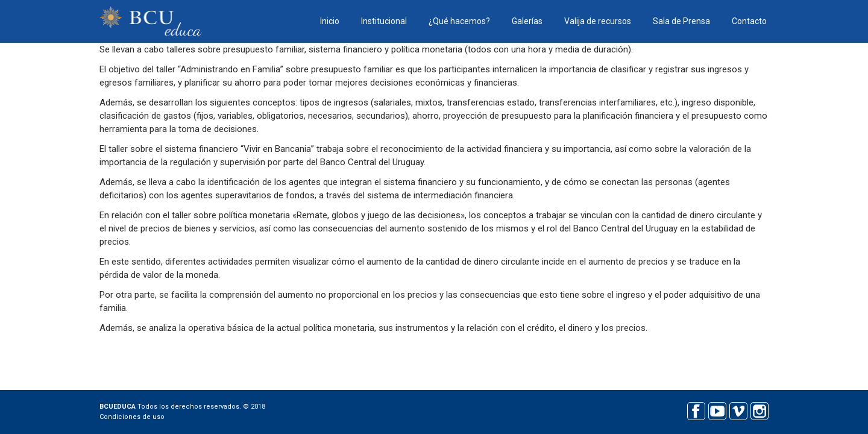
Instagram (759, 410)
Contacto (749, 21)
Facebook (696, 410)
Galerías (527, 21)
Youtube (717, 410)
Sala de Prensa (681, 21)
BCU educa (151, 21)
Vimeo (738, 410)
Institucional (384, 21)
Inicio (330, 21)
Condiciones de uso (132, 417)
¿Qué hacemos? (459, 21)
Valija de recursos (598, 21)
